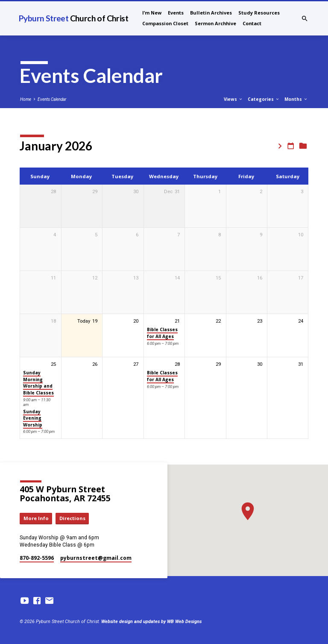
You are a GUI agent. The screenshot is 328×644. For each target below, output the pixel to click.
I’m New (152, 13)
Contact (252, 23)
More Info (36, 518)
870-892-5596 (37, 558)
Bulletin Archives (211, 13)
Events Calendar (52, 99)
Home (26, 99)
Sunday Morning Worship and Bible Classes (38, 382)
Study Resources (259, 13)
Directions (72, 518)
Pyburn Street (73, 18)
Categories (264, 99)
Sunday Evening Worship (33, 418)
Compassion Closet (165, 23)
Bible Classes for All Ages (162, 333)
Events (176, 13)
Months (296, 99)
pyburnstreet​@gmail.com (96, 558)
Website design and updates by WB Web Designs (151, 622)
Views (233, 99)
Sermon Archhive (215, 23)
